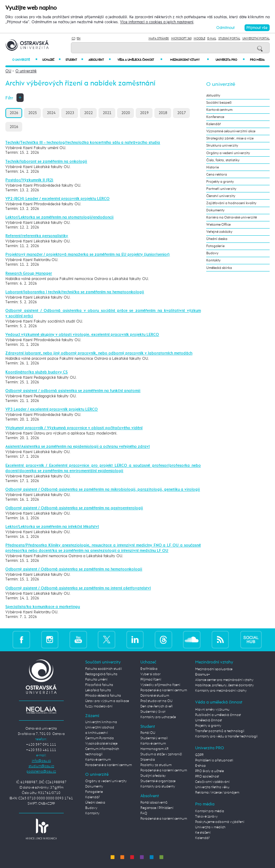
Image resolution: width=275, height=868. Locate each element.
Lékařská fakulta (98, 690)
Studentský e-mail (154, 738)
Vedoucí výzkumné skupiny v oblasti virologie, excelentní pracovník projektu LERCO (82, 335)
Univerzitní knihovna (101, 722)
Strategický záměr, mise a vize (230, 138)
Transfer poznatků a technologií (220, 731)
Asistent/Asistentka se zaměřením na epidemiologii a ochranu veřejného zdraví (78, 447)
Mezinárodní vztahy (189, 60)
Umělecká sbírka (219, 268)
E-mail (212, 38)
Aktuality (213, 95)
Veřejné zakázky (219, 232)
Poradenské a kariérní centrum (108, 765)
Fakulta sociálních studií (103, 669)
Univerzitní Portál (256, 38)
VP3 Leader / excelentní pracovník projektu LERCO (52, 410)
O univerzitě (25, 60)
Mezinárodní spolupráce (214, 669)
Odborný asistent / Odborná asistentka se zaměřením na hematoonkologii (74, 569)
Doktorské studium (155, 696)
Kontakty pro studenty (158, 786)
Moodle (199, 38)
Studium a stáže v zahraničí (161, 754)
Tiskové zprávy (206, 816)
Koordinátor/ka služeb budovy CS (37, 372)
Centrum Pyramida (100, 738)
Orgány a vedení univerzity (228, 153)
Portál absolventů (154, 803)
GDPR (199, 755)
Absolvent (99, 60)
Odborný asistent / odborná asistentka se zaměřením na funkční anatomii (73, 391)
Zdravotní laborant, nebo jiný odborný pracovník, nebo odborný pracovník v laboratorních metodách (99, 353)
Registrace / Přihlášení (157, 808)
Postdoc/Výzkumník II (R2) (29, 180)
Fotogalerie (215, 246)
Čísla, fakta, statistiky (223, 160)
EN (79, 38)
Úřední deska (217, 239)
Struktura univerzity (222, 146)
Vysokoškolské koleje (101, 744)
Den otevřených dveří (156, 706)
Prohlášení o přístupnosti (214, 760)
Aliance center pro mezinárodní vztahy (224, 680)
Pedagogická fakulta (101, 674)
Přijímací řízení (151, 680)
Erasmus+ (203, 675)
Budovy (212, 253)
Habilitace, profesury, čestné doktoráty (225, 685)
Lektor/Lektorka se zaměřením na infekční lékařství (52, 527)
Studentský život (153, 712)
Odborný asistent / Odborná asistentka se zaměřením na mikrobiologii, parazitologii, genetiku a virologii (103, 490)
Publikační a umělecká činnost (218, 715)
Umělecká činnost (209, 720)
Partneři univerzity (221, 189)
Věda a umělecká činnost (140, 60)
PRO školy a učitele (209, 771)
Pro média (257, 60)
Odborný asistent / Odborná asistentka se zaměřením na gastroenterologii (74, 508)
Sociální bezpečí (219, 103)
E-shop (201, 766)
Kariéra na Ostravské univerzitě (231, 217)
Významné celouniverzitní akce (231, 131)
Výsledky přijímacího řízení (160, 685)
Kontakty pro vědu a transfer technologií (226, 736)
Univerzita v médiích (210, 827)
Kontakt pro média (210, 811)
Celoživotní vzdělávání (212, 782)
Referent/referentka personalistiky (37, 236)
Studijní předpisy (153, 776)
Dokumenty (215, 210)
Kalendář (214, 124)
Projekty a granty (220, 182)
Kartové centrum (219, 110)
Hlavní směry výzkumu (212, 710)
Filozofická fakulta (99, 685)
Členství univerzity (221, 196)
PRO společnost (207, 776)
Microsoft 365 (181, 38)
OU (8, 71)
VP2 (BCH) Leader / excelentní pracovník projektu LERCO (57, 199)
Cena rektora (217, 175)
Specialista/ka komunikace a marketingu (43, 607)
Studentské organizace (158, 781)
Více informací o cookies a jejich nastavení (157, 22)
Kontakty (213, 260)
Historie (213, 167)
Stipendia (148, 760)
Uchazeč (51, 60)
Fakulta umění (96, 680)
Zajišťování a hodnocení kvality (231, 203)
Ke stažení (203, 833)
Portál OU (148, 733)
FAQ (144, 813)
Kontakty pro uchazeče (158, 717)
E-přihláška (149, 669)
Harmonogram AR (155, 749)
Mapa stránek (159, 38)
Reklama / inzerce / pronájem (217, 793)
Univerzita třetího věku (212, 787)
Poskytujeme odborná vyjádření (220, 822)
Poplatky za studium (156, 765)
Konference (215, 117)
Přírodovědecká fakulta (103, 696)
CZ (73, 38)
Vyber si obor (150, 674)
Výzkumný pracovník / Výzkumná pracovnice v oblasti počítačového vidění (74, 428)
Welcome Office (218, 225)
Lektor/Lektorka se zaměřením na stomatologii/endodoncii (59, 217)
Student (74, 60)
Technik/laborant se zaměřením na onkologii (46, 162)
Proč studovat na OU (156, 701)
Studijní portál (229, 38)
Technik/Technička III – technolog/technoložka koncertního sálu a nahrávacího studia (83, 143)
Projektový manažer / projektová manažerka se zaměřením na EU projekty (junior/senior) (88, 255)
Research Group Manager (29, 274)
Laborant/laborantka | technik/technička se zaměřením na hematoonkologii (75, 292)
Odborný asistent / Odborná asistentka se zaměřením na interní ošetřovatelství (78, 588)
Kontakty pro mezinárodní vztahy (221, 691)
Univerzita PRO (230, 60)
